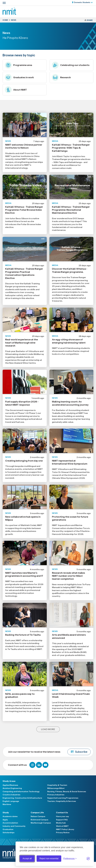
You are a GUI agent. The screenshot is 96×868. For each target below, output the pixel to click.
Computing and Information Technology (21, 791)
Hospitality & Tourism (57, 785)
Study (6, 812)
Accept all (27, 859)
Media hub (61, 823)
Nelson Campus (38, 816)
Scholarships (8, 832)
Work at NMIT (62, 826)
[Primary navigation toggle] (4, 3)
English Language (11, 801)
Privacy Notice (63, 832)
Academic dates (10, 816)
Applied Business (10, 785)
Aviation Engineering (12, 788)
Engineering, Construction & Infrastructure (22, 798)
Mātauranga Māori (56, 788)
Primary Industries (56, 795)
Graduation (8, 829)
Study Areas (9, 781)
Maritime (7, 804)
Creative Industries (11, 795)
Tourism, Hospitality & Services (62, 801)
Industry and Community (14, 826)
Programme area (18, 65)
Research (61, 77)
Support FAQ (62, 820)
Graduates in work (19, 77)
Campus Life (37, 812)
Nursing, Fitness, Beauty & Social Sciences (67, 791)
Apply (5, 820)
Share (90, 20)
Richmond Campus (39, 820)
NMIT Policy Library (65, 829)
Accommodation (10, 823)
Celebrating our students (71, 65)
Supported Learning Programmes (63, 798)
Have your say (62, 816)
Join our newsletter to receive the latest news (49, 752)
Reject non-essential (49, 859)
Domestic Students (82, 2)
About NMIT (16, 90)
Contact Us (62, 812)
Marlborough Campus (41, 823)
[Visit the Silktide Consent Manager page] (88, 859)
